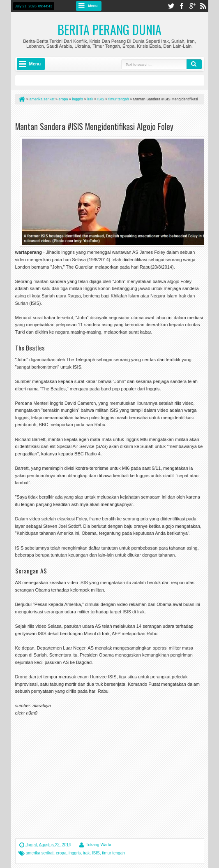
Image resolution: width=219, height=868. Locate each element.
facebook (182, 6)
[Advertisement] (111, 115)
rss (203, 6)
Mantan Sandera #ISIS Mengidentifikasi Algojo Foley (94, 126)
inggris (75, 853)
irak (86, 853)
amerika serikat (40, 853)
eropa (61, 853)
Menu (93, 6)
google (192, 6)
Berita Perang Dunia (109, 29)
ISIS (96, 853)
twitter (171, 6)
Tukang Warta (99, 845)
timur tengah (113, 853)
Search (194, 64)
